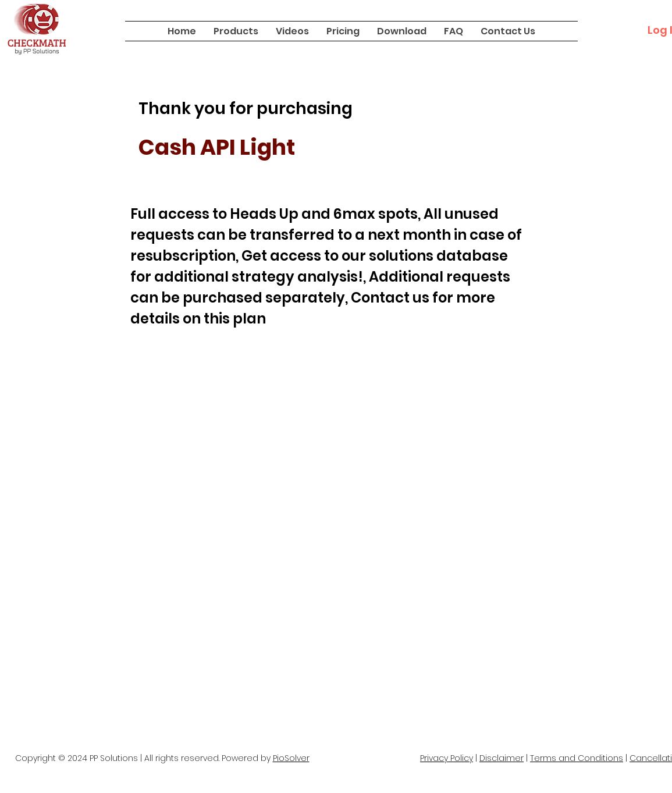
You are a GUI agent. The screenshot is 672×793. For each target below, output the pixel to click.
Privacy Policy (447, 758)
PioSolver (291, 758)
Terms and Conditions (577, 758)
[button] (236, 31)
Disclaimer (502, 758)
